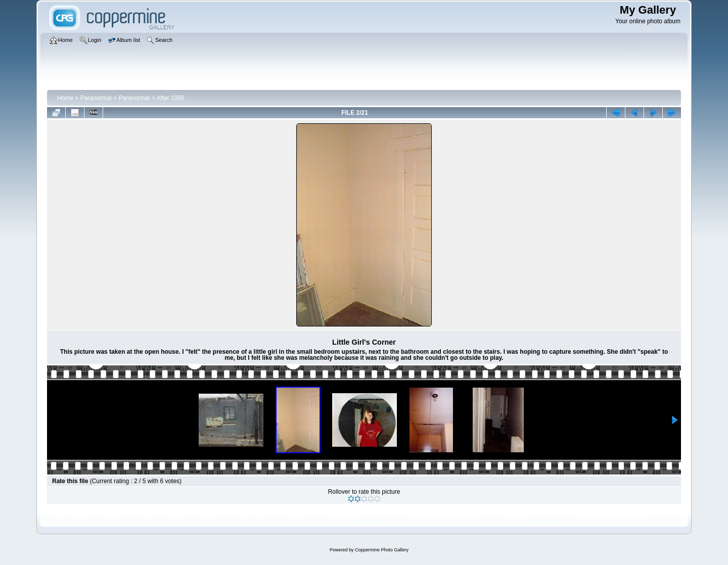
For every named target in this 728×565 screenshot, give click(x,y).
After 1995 (170, 98)
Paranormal (96, 98)
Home (65, 98)
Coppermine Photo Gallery (382, 550)
